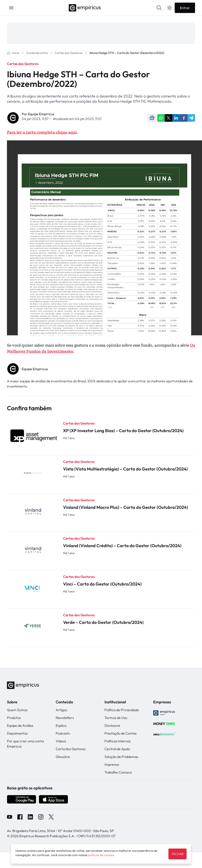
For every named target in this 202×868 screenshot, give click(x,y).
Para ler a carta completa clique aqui (42, 132)
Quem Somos (17, 710)
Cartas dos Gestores (23, 64)
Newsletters (65, 718)
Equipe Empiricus (41, 114)
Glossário (63, 757)
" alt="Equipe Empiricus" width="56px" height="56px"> (13, 369)
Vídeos (61, 741)
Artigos (61, 710)
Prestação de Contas (121, 733)
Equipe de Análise (20, 725)
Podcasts (63, 733)
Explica (61, 725)
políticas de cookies (101, 855)
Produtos (14, 718)
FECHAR (177, 854)
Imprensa (112, 764)
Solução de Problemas (121, 757)
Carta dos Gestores (71, 749)
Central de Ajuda (117, 749)
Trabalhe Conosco (118, 772)
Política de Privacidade (122, 710)
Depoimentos (17, 733)
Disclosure (112, 725)
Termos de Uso (116, 718)
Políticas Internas (118, 741)
